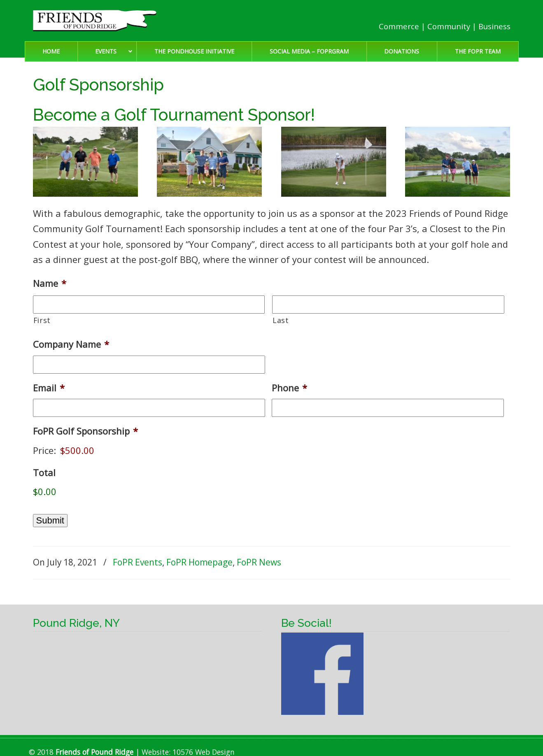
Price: (44, 450)
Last (281, 320)
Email (49, 388)
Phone (289, 388)
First (42, 320)
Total (44, 473)
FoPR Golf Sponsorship (85, 431)
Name (50, 283)
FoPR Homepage (199, 562)
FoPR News (259, 562)
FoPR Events (137, 562)
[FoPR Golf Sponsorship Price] (111, 450)
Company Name (71, 344)
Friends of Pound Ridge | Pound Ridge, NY (95, 21)
